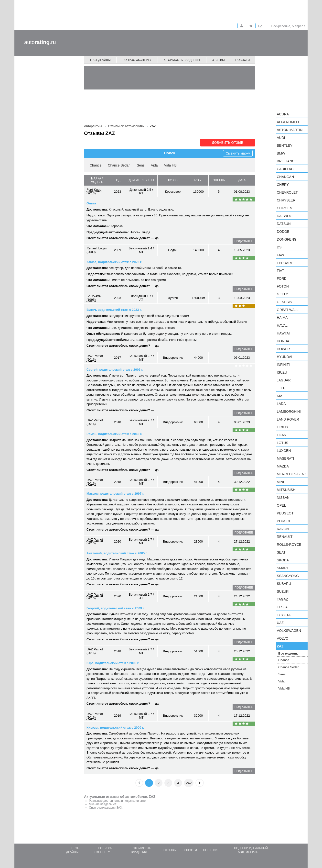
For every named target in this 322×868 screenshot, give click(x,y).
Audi (281, 138)
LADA (281, 404)
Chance (96, 165)
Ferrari (284, 263)
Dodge (283, 232)
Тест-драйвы (100, 60)
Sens (141, 165)
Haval (282, 325)
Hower (283, 349)
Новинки (210, 850)
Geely (282, 294)
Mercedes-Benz (292, 474)
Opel (281, 505)
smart (283, 568)
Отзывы (218, 60)
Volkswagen (289, 631)
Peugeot (285, 513)
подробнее (244, 241)
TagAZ (282, 599)
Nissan (283, 498)
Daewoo (285, 216)
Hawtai (283, 333)
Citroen (284, 208)
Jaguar (284, 380)
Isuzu (282, 372)
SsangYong (288, 576)
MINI (280, 482)
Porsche (285, 521)
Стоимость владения (182, 60)
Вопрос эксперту (137, 60)
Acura (283, 114)
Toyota (284, 615)
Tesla (282, 607)
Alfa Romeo (288, 122)
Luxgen (284, 451)
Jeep (281, 388)
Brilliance (287, 161)
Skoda (283, 560)
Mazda (283, 466)
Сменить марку (238, 153)
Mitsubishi (287, 490)
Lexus (282, 427)
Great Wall (288, 310)
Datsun (284, 224)
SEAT (281, 552)
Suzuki (283, 591)
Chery (283, 185)
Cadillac (285, 169)
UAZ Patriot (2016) (95, 358)
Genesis (284, 302)
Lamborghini (289, 412)
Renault (285, 537)
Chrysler (286, 200)
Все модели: (288, 653)
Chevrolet (287, 192)
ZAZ (280, 646)
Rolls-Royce (289, 545)
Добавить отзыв (228, 143)
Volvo (283, 638)
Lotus (283, 443)
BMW (281, 153)
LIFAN (282, 435)
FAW (280, 255)
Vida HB (170, 165)
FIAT (280, 271)
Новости (242, 60)
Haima (282, 318)
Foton (283, 286)
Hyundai (284, 357)
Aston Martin (290, 130)
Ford (282, 278)
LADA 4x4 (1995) (94, 298)
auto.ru (40, 42)
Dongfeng (287, 239)
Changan (285, 177)
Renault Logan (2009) (97, 250)
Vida (154, 165)
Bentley (285, 145)
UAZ (280, 623)
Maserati (285, 458)
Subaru (284, 584)
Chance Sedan (119, 165)
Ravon (283, 529)
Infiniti (283, 365)
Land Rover (288, 419)
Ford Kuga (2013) (94, 191)
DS (279, 247)
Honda (283, 341)
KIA (280, 396)
